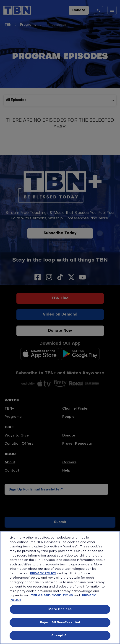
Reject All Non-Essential (60, 622)
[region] (60, 588)
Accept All (60, 635)
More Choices (60, 609)
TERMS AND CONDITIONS (52, 596)
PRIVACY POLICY (43, 573)
